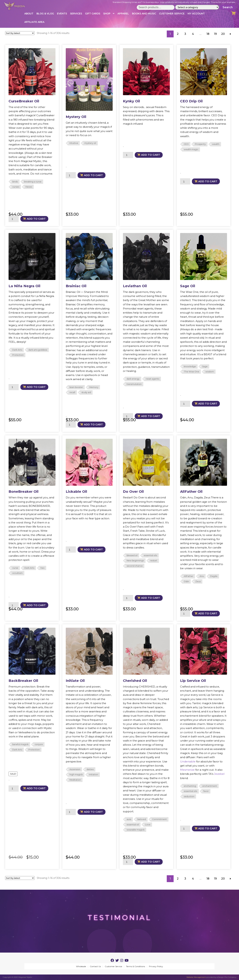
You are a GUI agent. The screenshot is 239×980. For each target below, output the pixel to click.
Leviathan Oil (135, 286)
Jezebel (219, 774)
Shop (107, 14)
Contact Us (95, 966)
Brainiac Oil (76, 286)
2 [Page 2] (178, 34)
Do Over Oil (133, 492)
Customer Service (172, 14)
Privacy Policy (156, 966)
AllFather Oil (191, 492)
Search (228, 7)
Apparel (123, 14)
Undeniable (188, 761)
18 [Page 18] (208, 34)
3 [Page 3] (185, 34)
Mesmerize (187, 770)
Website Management (196, 977)
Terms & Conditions (136, 966)
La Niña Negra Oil (24, 286)
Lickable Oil (76, 492)
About (29, 14)
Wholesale (81, 966)
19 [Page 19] (215, 34)
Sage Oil (188, 286)
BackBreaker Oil (23, 681)
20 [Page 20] (223, 34)
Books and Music (144, 14)
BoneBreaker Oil (24, 492)
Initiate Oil (75, 681)
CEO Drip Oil (191, 101)
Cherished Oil (135, 681)
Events (62, 14)
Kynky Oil (131, 101)
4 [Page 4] (193, 34)
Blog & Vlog (45, 14)
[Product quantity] (14, 219)
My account (196, 14)
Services (76, 14)
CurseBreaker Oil (24, 101)
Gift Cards (93, 14)
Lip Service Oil (193, 681)
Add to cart (36, 219)
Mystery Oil (76, 117)
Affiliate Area (34, 22)
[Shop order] (20, 33)
